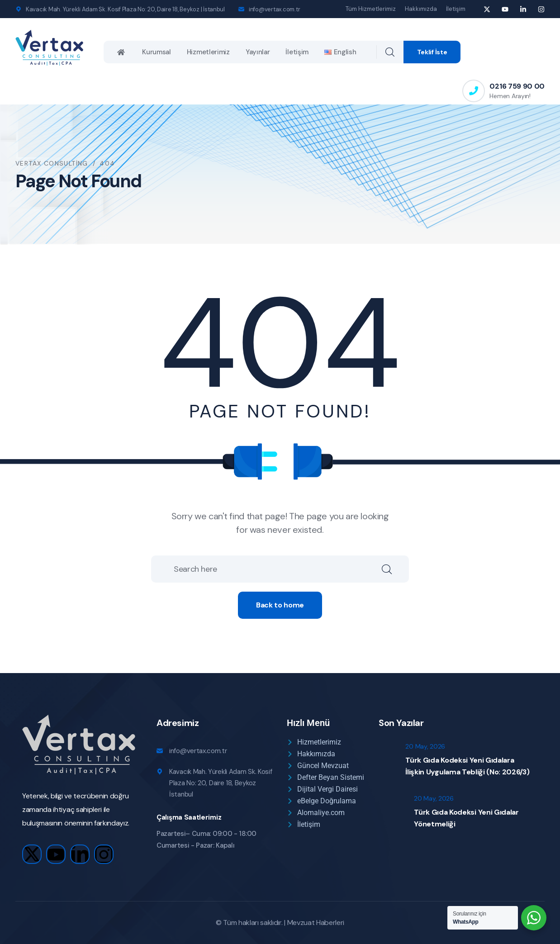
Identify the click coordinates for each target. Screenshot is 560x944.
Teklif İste (432, 52)
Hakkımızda (421, 9)
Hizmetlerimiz (208, 52)
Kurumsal (157, 52)
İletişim (456, 9)
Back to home (280, 605)
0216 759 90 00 (517, 86)
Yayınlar (258, 52)
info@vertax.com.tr (274, 9)
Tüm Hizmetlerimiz (371, 9)
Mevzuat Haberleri (316, 923)
